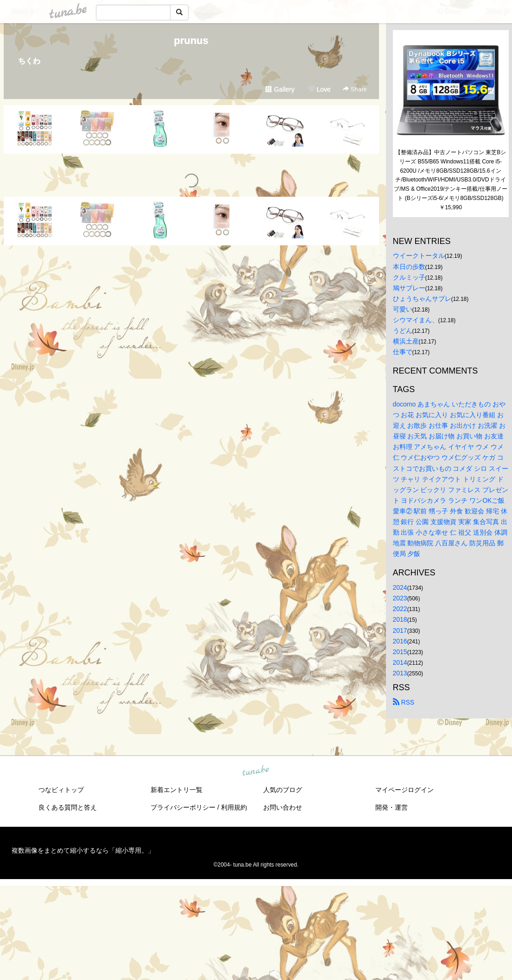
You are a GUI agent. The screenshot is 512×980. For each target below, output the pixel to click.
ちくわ (29, 61)
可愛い (403, 309)
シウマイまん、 (416, 320)
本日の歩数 (409, 267)
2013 (400, 673)
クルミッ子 (409, 277)
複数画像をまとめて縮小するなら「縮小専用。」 (83, 850)
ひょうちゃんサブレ (422, 299)
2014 (400, 662)
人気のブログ (283, 790)
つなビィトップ (61, 790)
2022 (400, 609)
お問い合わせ (283, 807)
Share (355, 89)
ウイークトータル (419, 256)
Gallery (280, 89)
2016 (400, 641)
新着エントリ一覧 (177, 790)
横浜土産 (406, 341)
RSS (404, 702)
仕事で (403, 352)
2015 (400, 652)
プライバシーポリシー (183, 807)
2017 (400, 630)
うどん (403, 331)
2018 (400, 619)
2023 (400, 598)
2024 (400, 587)
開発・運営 (392, 807)
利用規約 (234, 807)
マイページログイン (405, 790)
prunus (191, 41)
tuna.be (256, 771)
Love (319, 89)
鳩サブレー (409, 288)
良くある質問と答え (68, 807)
